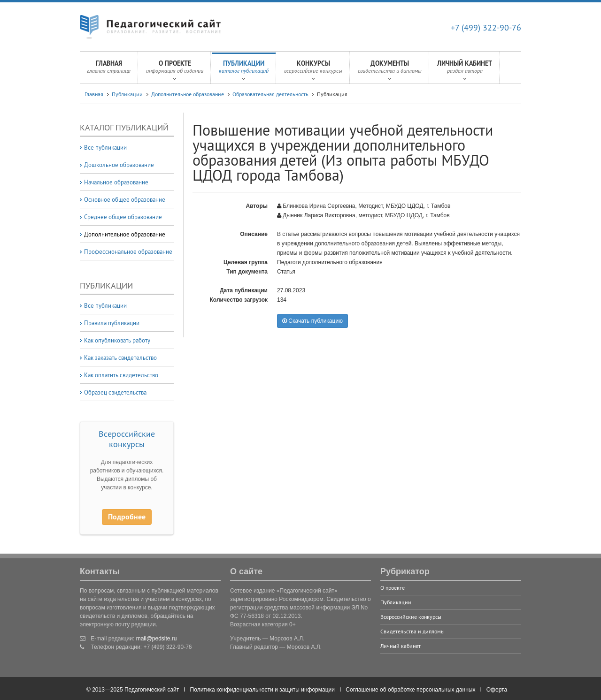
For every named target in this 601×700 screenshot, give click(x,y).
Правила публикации (112, 323)
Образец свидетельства (115, 392)
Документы (390, 69)
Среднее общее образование (123, 217)
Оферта (497, 690)
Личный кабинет (465, 69)
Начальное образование (116, 182)
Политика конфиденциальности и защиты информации (262, 690)
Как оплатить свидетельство (121, 375)
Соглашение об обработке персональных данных (410, 690)
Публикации (244, 69)
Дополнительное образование (188, 94)
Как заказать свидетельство (120, 358)
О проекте (175, 69)
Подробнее (127, 517)
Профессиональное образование (128, 251)
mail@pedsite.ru (157, 639)
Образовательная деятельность (270, 94)
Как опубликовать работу (117, 340)
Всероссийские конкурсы (127, 439)
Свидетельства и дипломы (412, 631)
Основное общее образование (125, 199)
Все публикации (105, 147)
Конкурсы (313, 69)
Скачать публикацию (312, 321)
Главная (109, 69)
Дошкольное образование (119, 165)
